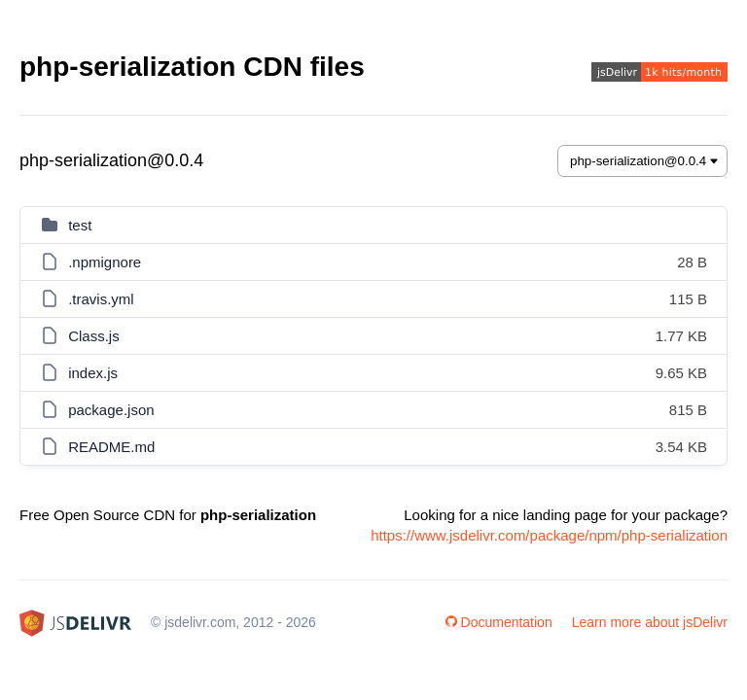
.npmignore (105, 262)
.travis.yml (101, 299)
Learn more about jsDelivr (650, 622)
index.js (93, 373)
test (80, 225)
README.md (111, 447)
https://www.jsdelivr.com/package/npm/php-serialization (549, 535)
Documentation (499, 622)
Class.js (94, 336)
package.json (111, 410)
